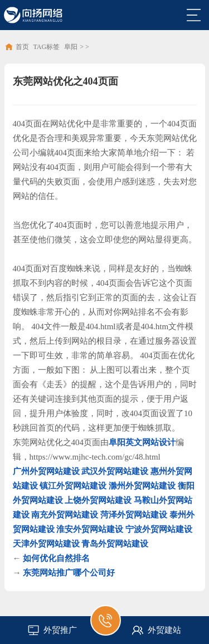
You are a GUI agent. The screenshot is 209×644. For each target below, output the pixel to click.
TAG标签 (47, 47)
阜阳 (71, 47)
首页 (22, 47)
